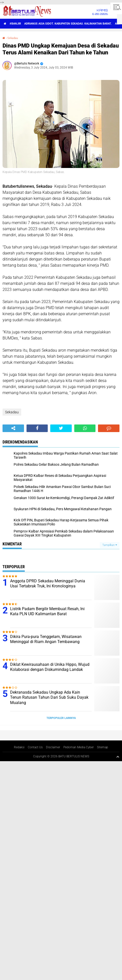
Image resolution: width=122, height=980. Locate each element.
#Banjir (15, 24)
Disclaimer (53, 747)
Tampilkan (110, 545)
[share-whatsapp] (85, 428)
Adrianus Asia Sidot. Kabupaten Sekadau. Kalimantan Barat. (68, 24)
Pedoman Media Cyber (79, 747)
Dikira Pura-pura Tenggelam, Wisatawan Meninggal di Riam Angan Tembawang (46, 639)
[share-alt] (13, 428)
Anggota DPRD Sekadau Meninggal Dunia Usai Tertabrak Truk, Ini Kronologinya (48, 584)
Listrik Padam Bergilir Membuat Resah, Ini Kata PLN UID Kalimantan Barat (47, 611)
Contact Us (35, 747)
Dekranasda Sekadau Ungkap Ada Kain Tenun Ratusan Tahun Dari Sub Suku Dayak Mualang (49, 698)
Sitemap (103, 747)
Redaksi (19, 747)
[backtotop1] (118, 757)
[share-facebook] (37, 428)
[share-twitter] (61, 428)
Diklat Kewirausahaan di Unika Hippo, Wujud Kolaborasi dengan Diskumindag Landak (50, 667)
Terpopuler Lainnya (61, 718)
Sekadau (13, 38)
